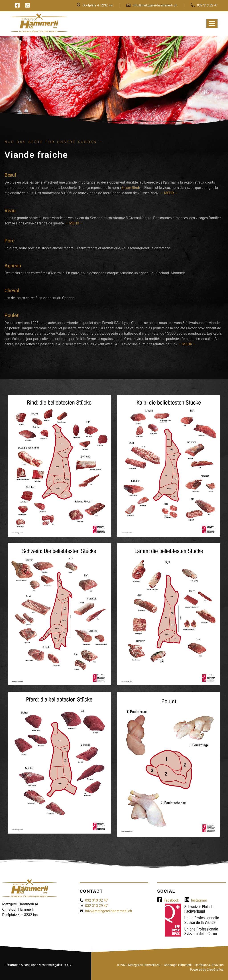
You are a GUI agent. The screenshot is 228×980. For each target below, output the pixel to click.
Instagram (196, 900)
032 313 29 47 (96, 906)
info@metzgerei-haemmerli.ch (155, 5)
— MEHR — (169, 193)
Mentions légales (50, 965)
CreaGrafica (215, 970)
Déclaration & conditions (21, 965)
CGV (68, 965)
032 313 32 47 (207, 5)
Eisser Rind (130, 188)
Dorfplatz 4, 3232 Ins (98, 5)
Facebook (168, 900)
